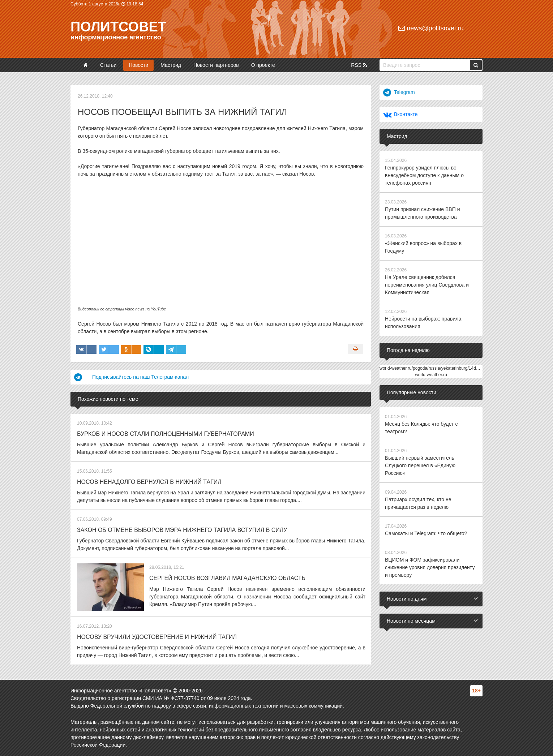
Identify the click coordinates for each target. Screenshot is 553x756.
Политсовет (118, 27)
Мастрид (171, 65)
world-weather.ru (431, 375)
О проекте (263, 65)
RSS (359, 65)
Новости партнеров (216, 65)
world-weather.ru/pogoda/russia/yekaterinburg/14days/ (432, 368)
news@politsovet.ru (431, 28)
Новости (138, 65)
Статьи (108, 65)
